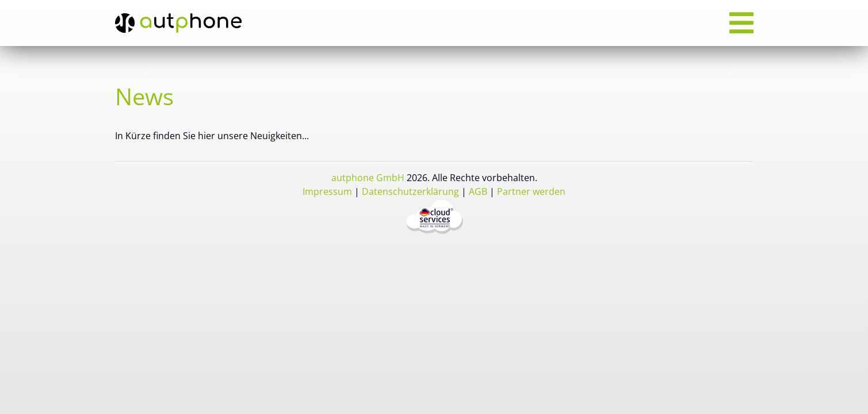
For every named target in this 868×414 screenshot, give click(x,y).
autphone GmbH (368, 178)
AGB (478, 191)
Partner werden (531, 191)
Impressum (327, 191)
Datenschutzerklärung (410, 191)
